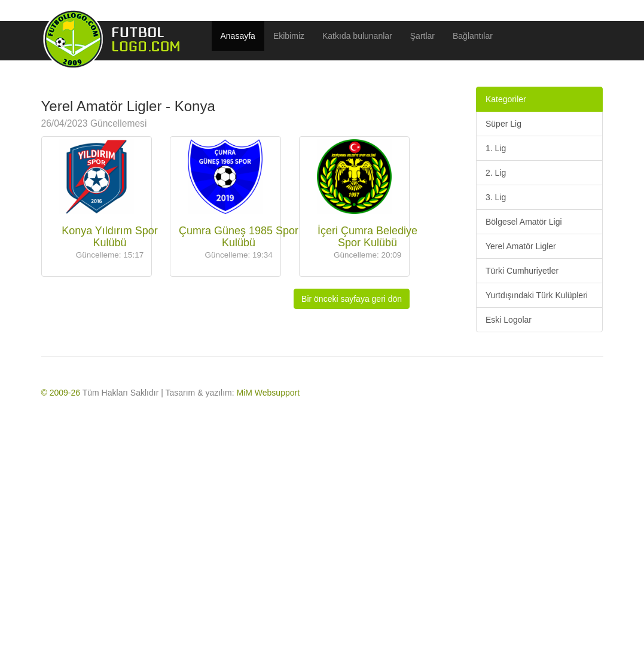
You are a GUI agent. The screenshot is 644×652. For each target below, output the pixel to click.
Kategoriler (506, 99)
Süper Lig (503, 124)
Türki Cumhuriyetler (522, 271)
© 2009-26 (61, 393)
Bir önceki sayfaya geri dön (352, 299)
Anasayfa (238, 36)
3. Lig (496, 197)
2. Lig (496, 173)
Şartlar (422, 36)
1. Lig (496, 148)
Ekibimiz (289, 36)
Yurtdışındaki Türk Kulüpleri (537, 295)
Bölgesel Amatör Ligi (524, 222)
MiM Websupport (268, 393)
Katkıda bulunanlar (357, 36)
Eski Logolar (509, 320)
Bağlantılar (473, 36)
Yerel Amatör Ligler (521, 246)
